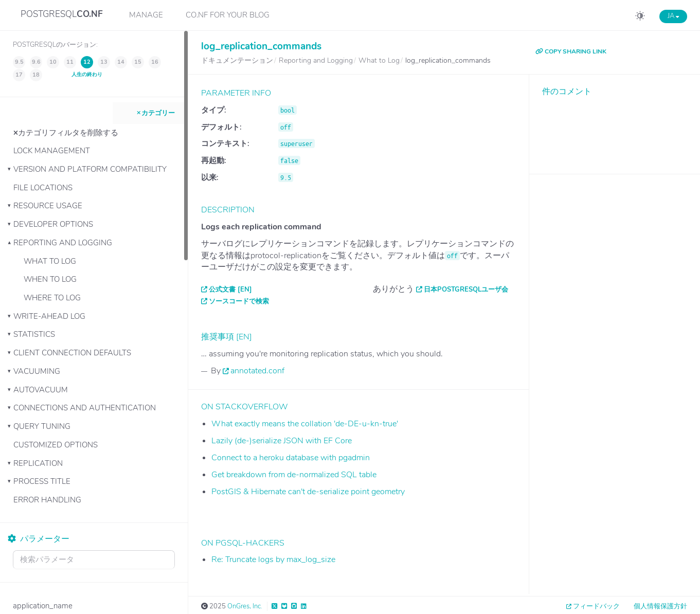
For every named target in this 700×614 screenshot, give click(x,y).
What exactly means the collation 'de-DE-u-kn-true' (305, 424)
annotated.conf (257, 371)
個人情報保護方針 (660, 606)
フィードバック (596, 606)
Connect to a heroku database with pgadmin (291, 458)
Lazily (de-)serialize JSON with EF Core (282, 441)
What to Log (50, 261)
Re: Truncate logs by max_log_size (273, 559)
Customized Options (56, 445)
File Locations (43, 188)
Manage (146, 15)
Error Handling (47, 500)
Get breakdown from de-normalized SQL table (294, 475)
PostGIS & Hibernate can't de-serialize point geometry (308, 492)
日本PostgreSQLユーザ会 (466, 290)
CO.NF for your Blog (228, 15)
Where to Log (52, 298)
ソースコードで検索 (239, 301)
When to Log (50, 279)
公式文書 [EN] (230, 290)
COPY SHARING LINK (571, 51)
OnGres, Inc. (245, 606)
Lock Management (52, 151)
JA (673, 16)
